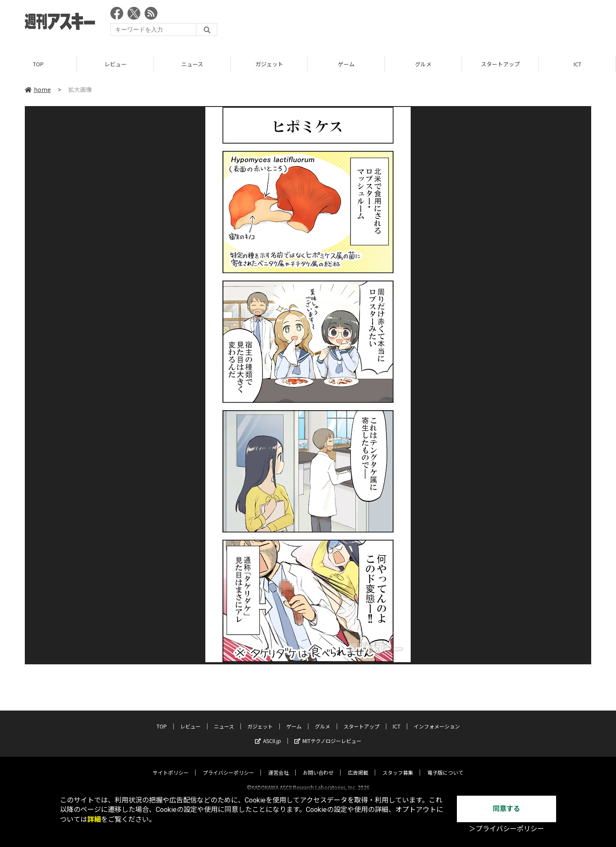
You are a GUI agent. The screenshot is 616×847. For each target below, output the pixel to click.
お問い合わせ (318, 765)
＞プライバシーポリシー (506, 829)
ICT (577, 64)
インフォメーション (437, 718)
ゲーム (346, 64)
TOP (38, 64)
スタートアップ (500, 64)
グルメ (423, 64)
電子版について (445, 765)
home (38, 89)
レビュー (115, 64)
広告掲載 (358, 765)
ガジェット (269, 64)
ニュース (192, 64)
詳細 (94, 819)
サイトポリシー (171, 765)
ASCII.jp (268, 733)
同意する (506, 809)
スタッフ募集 (398, 765)
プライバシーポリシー (228, 765)
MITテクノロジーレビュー (328, 733)
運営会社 (278, 765)
